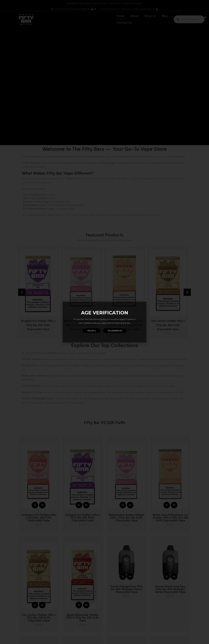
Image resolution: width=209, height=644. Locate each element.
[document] (105, 322)
